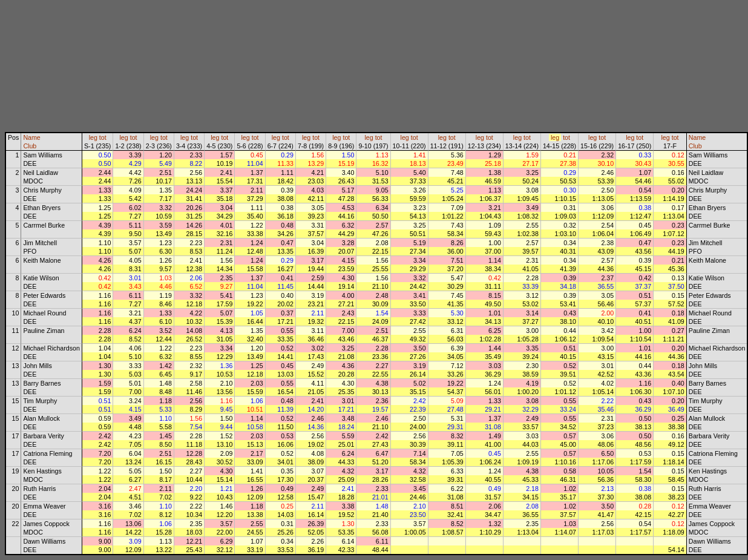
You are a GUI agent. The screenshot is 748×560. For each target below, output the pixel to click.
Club (30, 146)
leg (93, 137)
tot (103, 137)
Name (31, 137)
